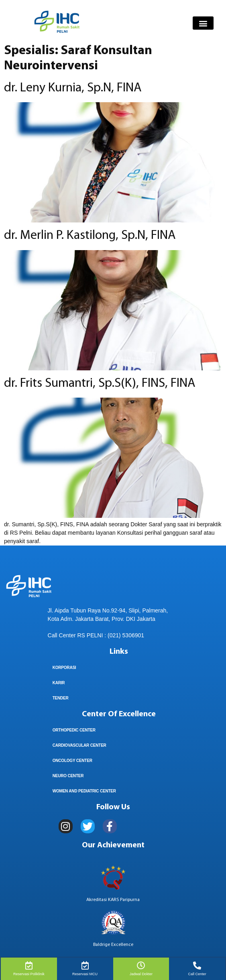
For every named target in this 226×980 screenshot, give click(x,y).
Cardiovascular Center (79, 745)
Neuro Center (68, 776)
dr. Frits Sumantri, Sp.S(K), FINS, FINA (100, 384)
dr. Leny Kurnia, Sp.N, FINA (73, 88)
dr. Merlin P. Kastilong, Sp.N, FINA (90, 236)
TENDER (61, 698)
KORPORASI (64, 668)
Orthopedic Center (74, 730)
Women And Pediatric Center (84, 791)
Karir (59, 683)
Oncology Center (72, 761)
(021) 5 (116, 635)
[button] (203, 23)
